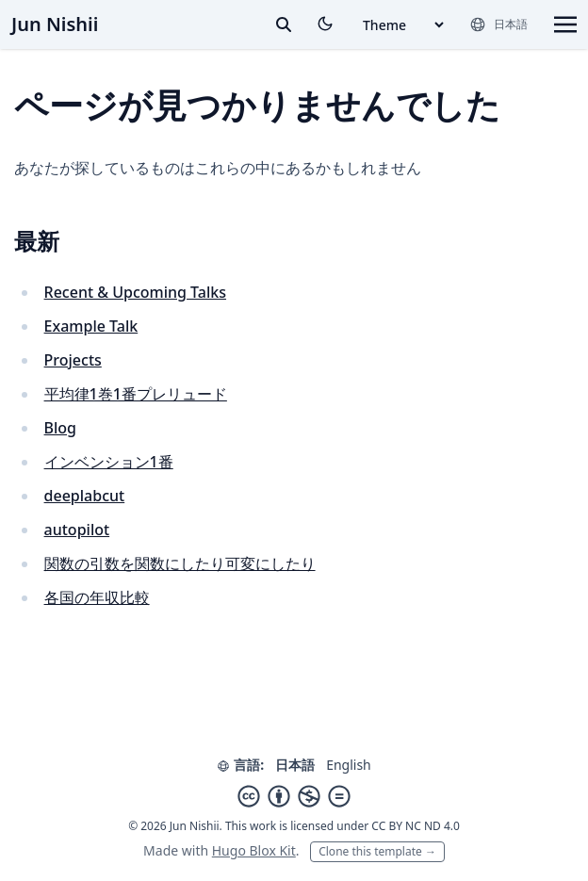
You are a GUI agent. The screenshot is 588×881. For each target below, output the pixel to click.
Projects (73, 360)
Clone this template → (377, 851)
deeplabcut (85, 496)
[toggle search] (284, 24)
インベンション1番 (109, 462)
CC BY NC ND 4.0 (416, 826)
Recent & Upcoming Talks (135, 292)
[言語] (498, 24)
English (349, 765)
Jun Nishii (55, 24)
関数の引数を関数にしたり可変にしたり (180, 563)
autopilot (77, 530)
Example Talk (91, 326)
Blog (60, 428)
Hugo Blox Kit (254, 850)
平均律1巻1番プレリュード (136, 394)
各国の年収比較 (97, 597)
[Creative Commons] (294, 796)
